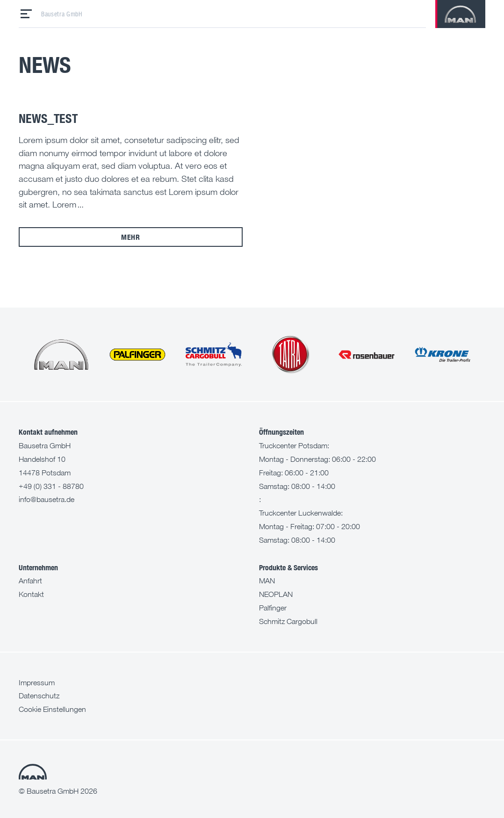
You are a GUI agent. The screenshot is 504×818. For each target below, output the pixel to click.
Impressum (37, 682)
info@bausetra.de (47, 499)
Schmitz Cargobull (288, 621)
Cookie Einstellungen (52, 709)
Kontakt (31, 594)
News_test (48, 118)
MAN (267, 581)
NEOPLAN (276, 594)
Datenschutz (39, 696)
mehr (131, 237)
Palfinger (273, 608)
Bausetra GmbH (62, 14)
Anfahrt (30, 581)
